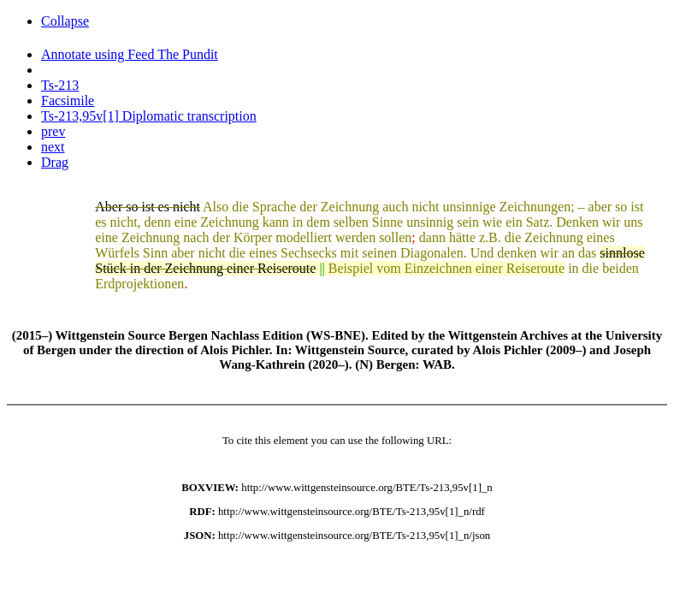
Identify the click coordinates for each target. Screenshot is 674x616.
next (53, 147)
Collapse (65, 21)
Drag (55, 162)
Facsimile (68, 101)
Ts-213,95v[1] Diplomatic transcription (149, 116)
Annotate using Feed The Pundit (130, 54)
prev (53, 131)
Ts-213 (60, 85)
